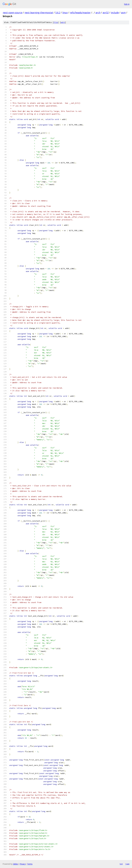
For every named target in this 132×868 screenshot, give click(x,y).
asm (123, 13)
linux (65, 13)
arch (98, 13)
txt (121, 864)
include (115, 13)
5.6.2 (58, 13)
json (127, 864)
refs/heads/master (80, 13)
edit (63, 22)
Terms (30, 864)
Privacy (23, 864)
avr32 (106, 13)
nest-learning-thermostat (39, 13)
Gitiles (16, 864)
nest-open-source (13, 13)
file (56, 22)
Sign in (127, 4)
